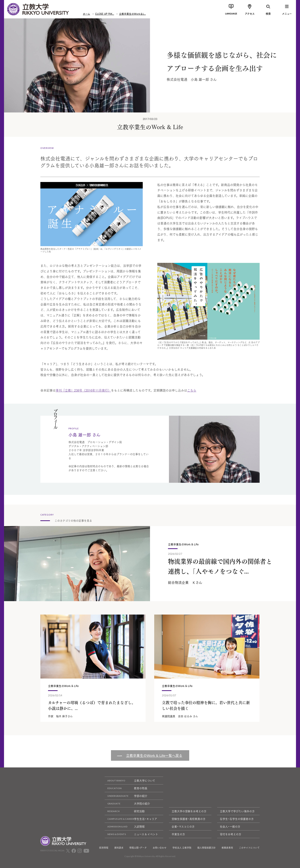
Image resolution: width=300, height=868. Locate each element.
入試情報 (125, 827)
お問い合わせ (160, 848)
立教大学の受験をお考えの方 (189, 811)
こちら (192, 390)
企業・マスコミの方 (183, 826)
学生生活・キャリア (131, 819)
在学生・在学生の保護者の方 (237, 819)
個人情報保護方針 (206, 848)
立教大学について (130, 781)
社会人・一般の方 (230, 826)
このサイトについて (249, 848)
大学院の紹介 (127, 804)
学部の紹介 (126, 796)
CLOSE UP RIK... (105, 13)
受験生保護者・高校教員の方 (189, 819)
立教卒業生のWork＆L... (132, 13)
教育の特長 (126, 788)
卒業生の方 (178, 834)
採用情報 (104, 848)
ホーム (86, 13)
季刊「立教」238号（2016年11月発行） (83, 390)
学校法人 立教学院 (182, 848)
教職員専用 (227, 848)
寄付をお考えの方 (231, 834)
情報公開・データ (138, 848)
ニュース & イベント (131, 834)
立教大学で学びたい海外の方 (237, 811)
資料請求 (119, 848)
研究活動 (125, 811)
